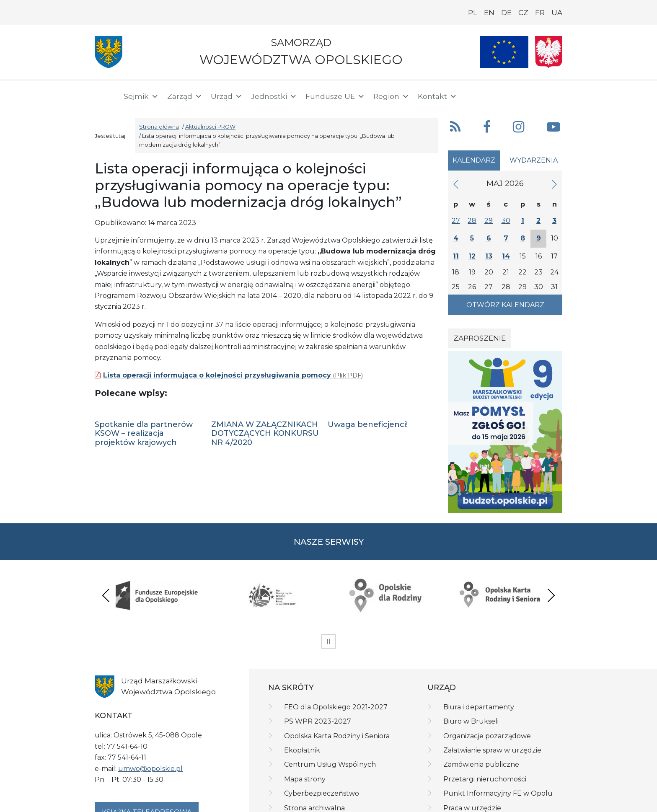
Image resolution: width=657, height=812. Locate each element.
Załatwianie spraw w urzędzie (492, 702)
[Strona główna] (104, 96)
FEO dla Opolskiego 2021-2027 (336, 658)
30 (506, 221)
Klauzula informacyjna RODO (199, 802)
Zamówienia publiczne (481, 716)
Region (391, 96)
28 (472, 221)
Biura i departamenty (479, 658)
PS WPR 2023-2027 (318, 673)
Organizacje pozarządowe (487, 687)
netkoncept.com (539, 802)
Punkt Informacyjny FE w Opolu (498, 745)
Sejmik (141, 96)
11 (456, 256)
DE (506, 13)
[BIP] (529, 95)
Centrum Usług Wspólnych (330, 716)
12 (472, 256)
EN (489, 13)
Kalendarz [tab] (474, 160)
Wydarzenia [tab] (534, 160)
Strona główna (159, 127)
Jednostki (274, 96)
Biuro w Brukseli (471, 673)
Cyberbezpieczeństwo (322, 745)
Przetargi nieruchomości (485, 731)
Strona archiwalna (314, 759)
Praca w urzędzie (472, 759)
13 (489, 256)
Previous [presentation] (106, 571)
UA (557, 13)
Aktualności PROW (210, 127)
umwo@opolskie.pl (150, 720)
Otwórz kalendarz (505, 305)
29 (489, 221)
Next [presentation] (551, 571)
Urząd (227, 96)
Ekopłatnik (302, 702)
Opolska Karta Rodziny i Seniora (337, 687)
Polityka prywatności (124, 802)
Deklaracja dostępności (278, 802)
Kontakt (437, 96)
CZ (523, 13)
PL (473, 13)
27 (456, 221)
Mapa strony (305, 731)
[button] (503, 95)
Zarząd (185, 96)
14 (506, 256)
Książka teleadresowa (147, 764)
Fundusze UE (335, 96)
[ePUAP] (556, 95)
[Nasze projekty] (504, 52)
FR (540, 13)
